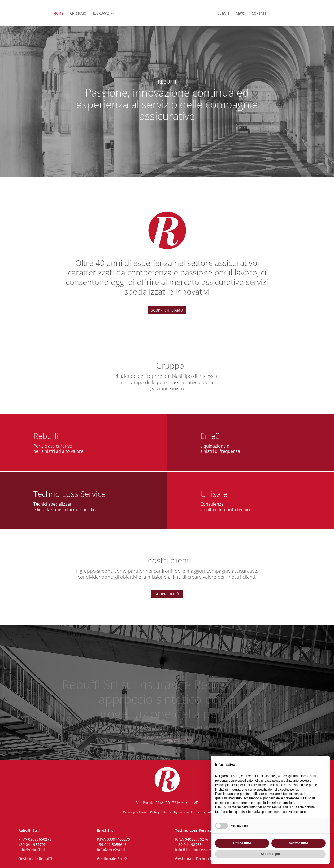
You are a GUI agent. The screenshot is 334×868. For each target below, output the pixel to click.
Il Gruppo (101, 14)
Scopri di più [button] (270, 854)
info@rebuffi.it (32, 850)
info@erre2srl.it (111, 850)
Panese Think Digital (195, 812)
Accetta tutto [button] (298, 843)
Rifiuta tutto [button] (242, 843)
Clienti (223, 14)
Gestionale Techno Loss (197, 859)
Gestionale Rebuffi (35, 859)
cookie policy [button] (289, 790)
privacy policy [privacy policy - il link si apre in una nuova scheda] (271, 781)
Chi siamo (78, 14)
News (240, 14)
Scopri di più (167, 594)
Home (58, 14)
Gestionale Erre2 (112, 859)
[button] (323, 765)
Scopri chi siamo (167, 310)
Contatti (259, 14)
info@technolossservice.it (199, 850)
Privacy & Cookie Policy (141, 812)
